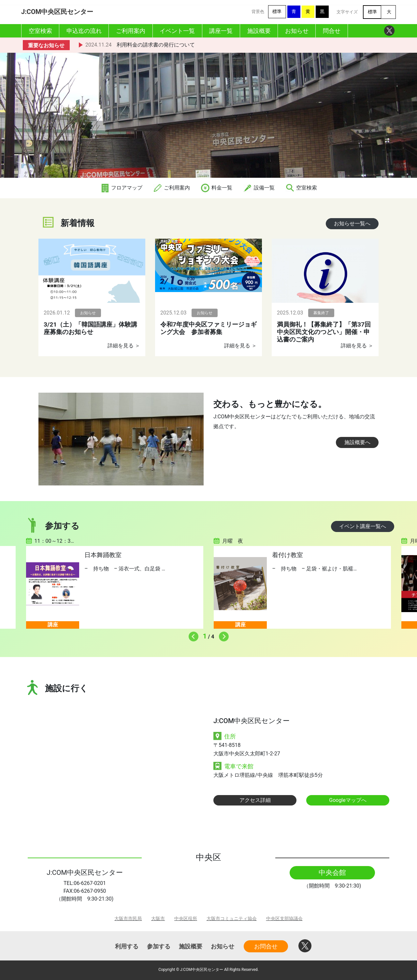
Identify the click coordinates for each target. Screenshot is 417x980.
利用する (127, 946)
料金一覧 (216, 188)
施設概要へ (357, 442)
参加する (159, 946)
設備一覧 (259, 188)
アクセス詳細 (255, 800)
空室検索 (301, 188)
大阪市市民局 (128, 919)
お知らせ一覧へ (352, 224)
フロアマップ (121, 188)
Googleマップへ (348, 800)
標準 (277, 12)
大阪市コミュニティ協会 (232, 919)
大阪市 (158, 919)
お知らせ (223, 946)
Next (222, 635)
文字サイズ (347, 12)
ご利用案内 (171, 188)
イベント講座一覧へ (363, 526)
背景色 (258, 12)
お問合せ (266, 946)
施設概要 (191, 946)
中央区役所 (186, 919)
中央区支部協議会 (284, 919)
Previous (192, 635)
